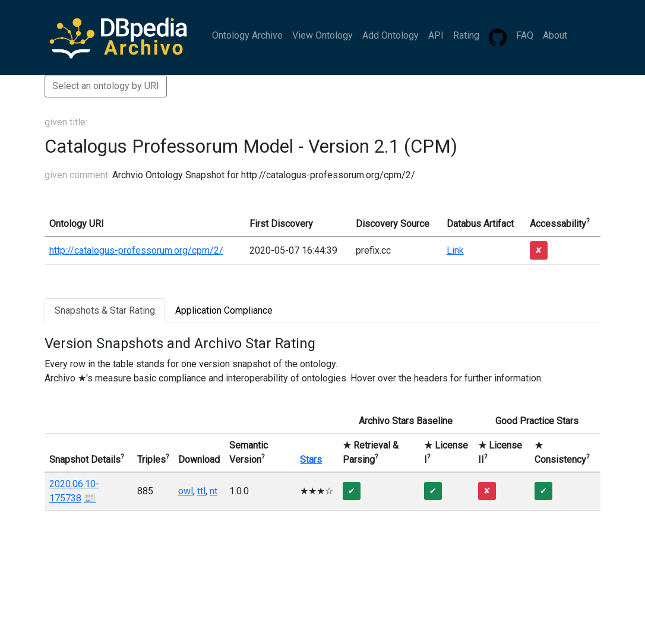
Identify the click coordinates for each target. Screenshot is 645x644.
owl (186, 491)
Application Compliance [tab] (224, 310)
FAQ (525, 35)
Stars (311, 460)
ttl (201, 491)
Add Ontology (391, 35)
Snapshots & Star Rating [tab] (105, 310)
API (436, 35)
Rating (466, 35)
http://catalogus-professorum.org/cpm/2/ (136, 250)
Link (455, 250)
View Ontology (322, 35)
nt (214, 491)
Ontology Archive (247, 35)
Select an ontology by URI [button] (106, 86)
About (555, 35)
